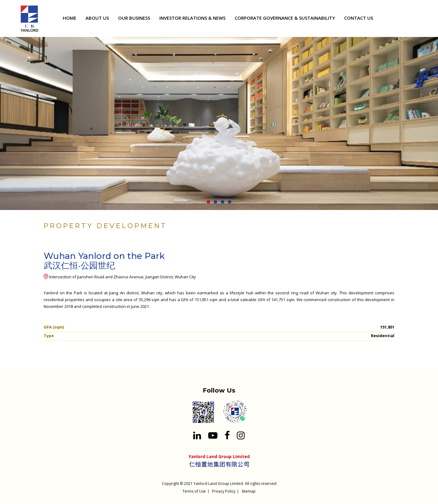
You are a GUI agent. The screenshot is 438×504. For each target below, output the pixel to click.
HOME (70, 18)
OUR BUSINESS (134, 18)
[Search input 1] (420, 19)
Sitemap (249, 491)
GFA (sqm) (54, 327)
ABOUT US (97, 18)
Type (49, 336)
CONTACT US (359, 18)
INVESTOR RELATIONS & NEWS (192, 18)
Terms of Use (194, 491)
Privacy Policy (224, 491)
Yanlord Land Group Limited (218, 484)
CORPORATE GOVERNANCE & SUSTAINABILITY (285, 18)
